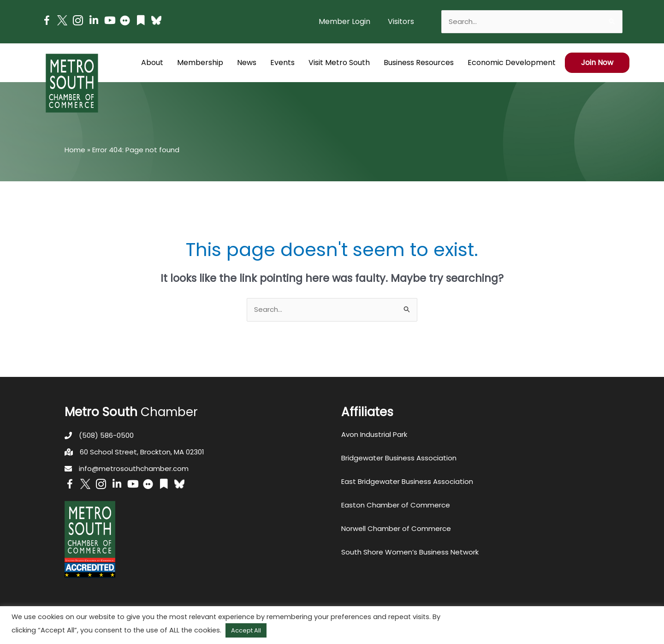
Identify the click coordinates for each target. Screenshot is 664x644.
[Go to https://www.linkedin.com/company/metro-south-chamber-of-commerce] (94, 21)
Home (75, 150)
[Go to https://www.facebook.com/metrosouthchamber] (47, 22)
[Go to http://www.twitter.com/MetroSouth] (62, 20)
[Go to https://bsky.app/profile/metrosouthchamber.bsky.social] (156, 20)
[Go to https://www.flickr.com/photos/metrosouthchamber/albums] (125, 22)
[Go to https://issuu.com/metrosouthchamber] (141, 21)
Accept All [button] (246, 630)
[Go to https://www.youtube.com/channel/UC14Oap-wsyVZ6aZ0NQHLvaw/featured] (109, 21)
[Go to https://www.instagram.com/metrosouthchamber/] (78, 22)
